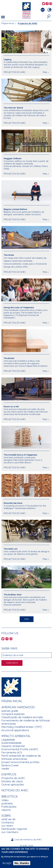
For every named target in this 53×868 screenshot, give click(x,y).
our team (7, 826)
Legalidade (8, 740)
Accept (7, 865)
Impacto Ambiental (16, 736)
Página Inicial (8, 23)
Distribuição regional (14, 829)
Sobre (6, 816)
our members (10, 832)
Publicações (9, 807)
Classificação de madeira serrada (22, 717)
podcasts (7, 803)
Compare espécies (13, 714)
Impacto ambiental (13, 746)
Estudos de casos (12, 781)
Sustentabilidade (11, 743)
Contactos (8, 822)
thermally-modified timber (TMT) (22, 727)
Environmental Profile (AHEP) (20, 749)
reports (6, 810)
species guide (10, 711)
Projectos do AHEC (13, 778)
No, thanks (22, 865)
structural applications (15, 730)
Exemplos (9, 774)
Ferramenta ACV (12, 752)
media (5, 769)
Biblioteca (10, 796)
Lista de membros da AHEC (28, 840)
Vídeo (5, 800)
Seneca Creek (10, 765)
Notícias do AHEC (15, 790)
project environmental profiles (20, 762)
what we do (8, 819)
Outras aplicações (13, 784)
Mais (45, 72)
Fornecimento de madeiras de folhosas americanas (26, 722)
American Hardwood (18, 707)
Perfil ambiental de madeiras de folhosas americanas (21, 757)
